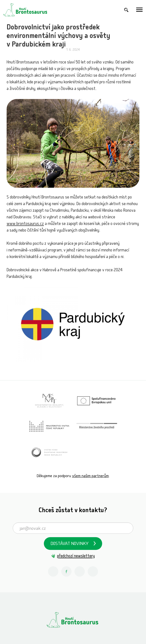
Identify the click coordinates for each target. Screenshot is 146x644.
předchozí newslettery (76, 556)
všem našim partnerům (90, 476)
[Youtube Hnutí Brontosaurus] (80, 571)
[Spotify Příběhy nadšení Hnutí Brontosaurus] (93, 571)
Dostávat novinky (70, 544)
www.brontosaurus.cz (25, 224)
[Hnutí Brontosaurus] (73, 620)
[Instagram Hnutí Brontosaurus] (53, 571)
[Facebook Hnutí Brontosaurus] (66, 571)
